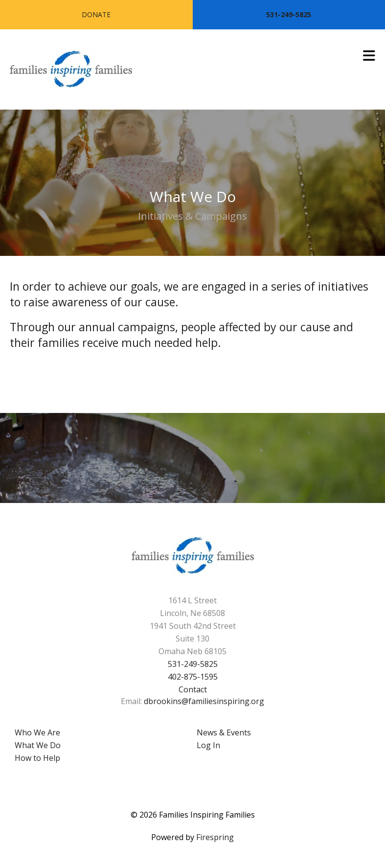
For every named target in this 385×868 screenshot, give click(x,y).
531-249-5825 (289, 14)
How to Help (37, 758)
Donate (96, 14)
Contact (193, 689)
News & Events (224, 732)
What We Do (38, 745)
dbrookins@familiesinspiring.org (204, 701)
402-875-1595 (193, 677)
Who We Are (37, 732)
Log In (208, 745)
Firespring (215, 837)
